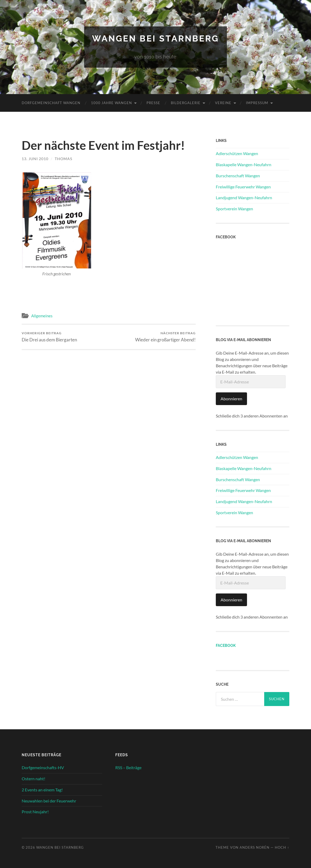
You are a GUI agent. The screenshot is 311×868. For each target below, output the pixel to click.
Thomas (63, 159)
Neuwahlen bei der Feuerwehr (49, 801)
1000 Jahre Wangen (111, 103)
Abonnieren (231, 399)
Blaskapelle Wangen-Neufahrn (244, 164)
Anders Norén (255, 847)
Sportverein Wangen (234, 209)
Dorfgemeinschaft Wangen (51, 103)
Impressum (257, 103)
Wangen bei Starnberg (155, 38)
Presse (153, 103)
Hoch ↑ (282, 847)
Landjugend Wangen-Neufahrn (244, 198)
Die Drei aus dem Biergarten (49, 337)
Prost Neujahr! (35, 812)
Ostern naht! (33, 779)
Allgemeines (42, 316)
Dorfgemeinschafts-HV (43, 767)
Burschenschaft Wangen (238, 176)
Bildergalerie (186, 103)
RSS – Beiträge (128, 767)
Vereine (223, 103)
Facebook (226, 645)
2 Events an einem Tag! (42, 790)
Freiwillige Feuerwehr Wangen (243, 187)
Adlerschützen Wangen (237, 153)
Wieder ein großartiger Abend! (165, 337)
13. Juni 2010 (35, 159)
